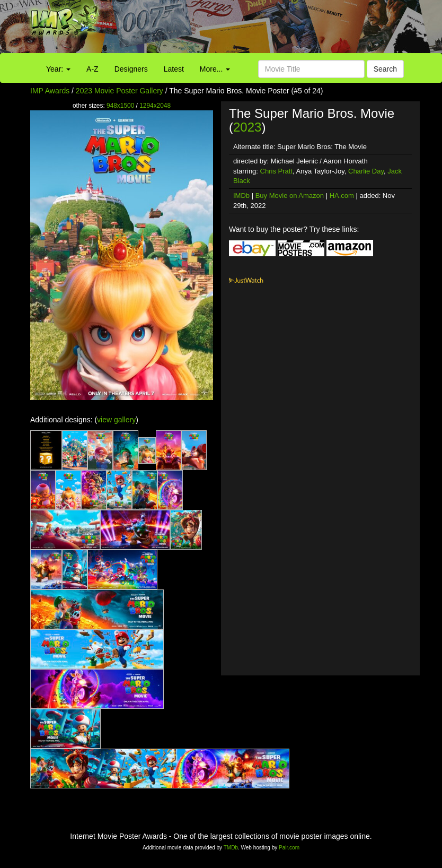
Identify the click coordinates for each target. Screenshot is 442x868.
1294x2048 (155, 106)
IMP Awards (50, 91)
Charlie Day (366, 171)
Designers (131, 69)
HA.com (342, 196)
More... (215, 69)
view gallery (116, 420)
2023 (247, 127)
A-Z (92, 69)
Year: (58, 69)
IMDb (241, 196)
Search (385, 69)
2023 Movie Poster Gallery (120, 91)
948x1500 (120, 106)
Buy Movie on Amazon (290, 196)
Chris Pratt (276, 171)
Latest (174, 69)
